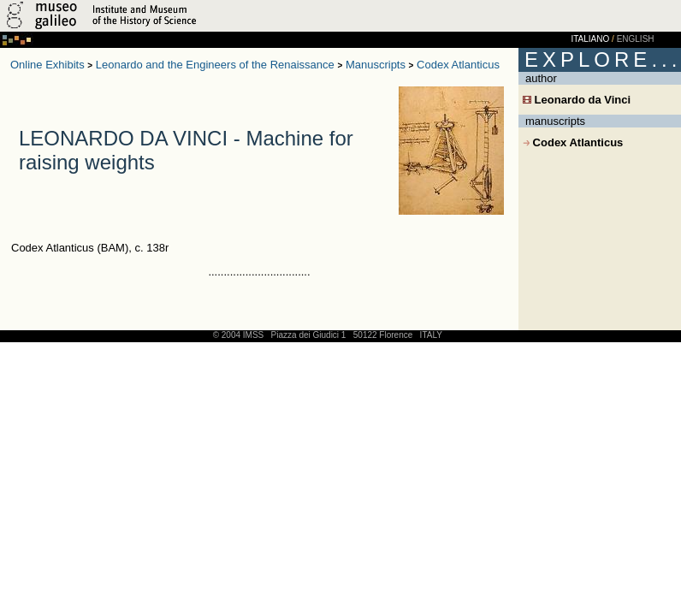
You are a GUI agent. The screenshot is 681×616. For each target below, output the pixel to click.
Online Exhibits (47, 65)
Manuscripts (376, 65)
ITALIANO (590, 39)
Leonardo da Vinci (577, 100)
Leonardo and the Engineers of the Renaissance (215, 65)
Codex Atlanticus (458, 65)
